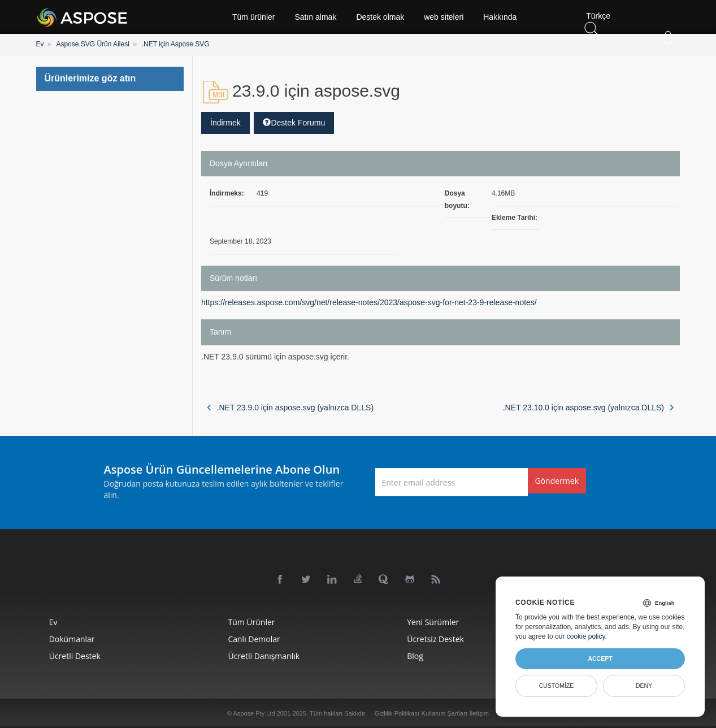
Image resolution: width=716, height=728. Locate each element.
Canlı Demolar (254, 639)
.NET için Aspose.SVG (176, 44)
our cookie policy (580, 636)
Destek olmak (380, 17)
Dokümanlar (72, 639)
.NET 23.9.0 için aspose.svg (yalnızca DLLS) (290, 408)
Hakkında (500, 17)
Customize (557, 686)
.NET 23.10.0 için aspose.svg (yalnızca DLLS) (589, 408)
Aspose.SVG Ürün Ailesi (92, 44)
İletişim (479, 713)
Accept (600, 658)
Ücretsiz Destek (435, 639)
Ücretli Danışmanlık (264, 656)
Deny (644, 686)
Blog (415, 656)
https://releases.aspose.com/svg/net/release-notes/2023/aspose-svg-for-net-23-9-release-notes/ (369, 302)
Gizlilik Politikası (397, 713)
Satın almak (315, 17)
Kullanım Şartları (444, 713)
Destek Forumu (294, 123)
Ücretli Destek (75, 656)
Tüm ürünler (253, 17)
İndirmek (225, 123)
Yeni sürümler (433, 622)
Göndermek (557, 481)
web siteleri (444, 17)
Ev (40, 44)
